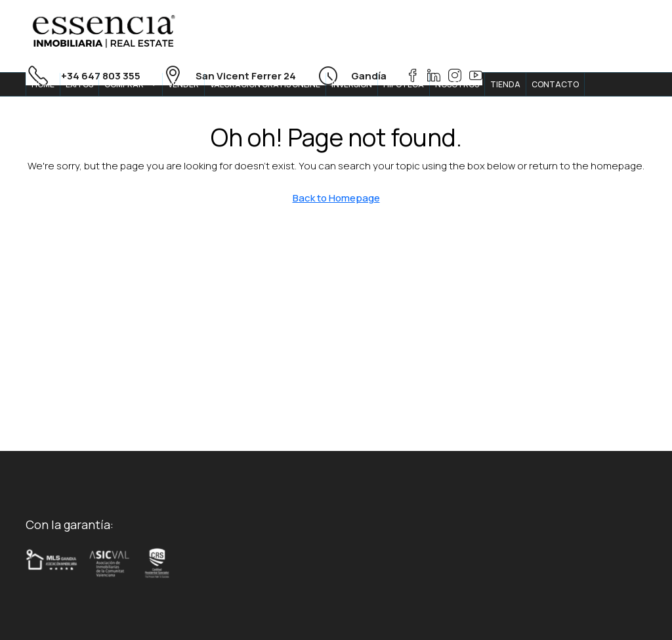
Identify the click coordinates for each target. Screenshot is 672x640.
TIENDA (505, 84)
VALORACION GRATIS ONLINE (265, 84)
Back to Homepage (336, 198)
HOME (43, 84)
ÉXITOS (79, 84)
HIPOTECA (404, 84)
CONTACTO (555, 84)
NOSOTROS (457, 84)
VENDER (183, 84)
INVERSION (352, 84)
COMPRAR (124, 84)
